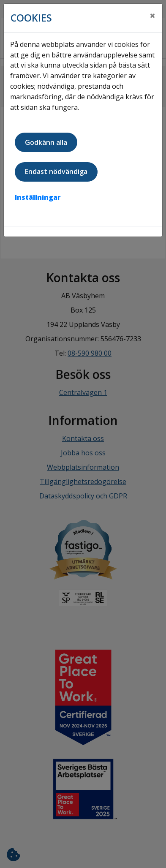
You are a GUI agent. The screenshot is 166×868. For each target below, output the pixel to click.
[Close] (152, 16)
